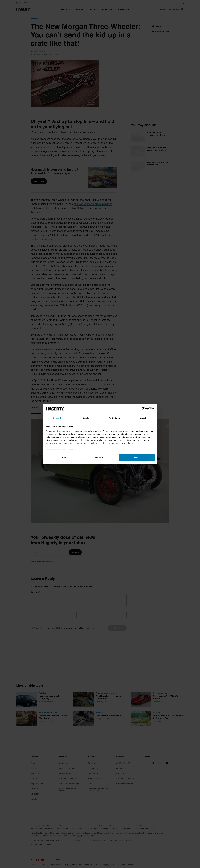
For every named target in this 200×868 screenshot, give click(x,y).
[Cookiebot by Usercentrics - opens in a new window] (143, 409)
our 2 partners (60, 431)
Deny (63, 457)
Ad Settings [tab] (114, 418)
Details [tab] (86, 418)
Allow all (137, 457)
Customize (100, 457)
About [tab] (143, 418)
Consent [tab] (57, 418)
